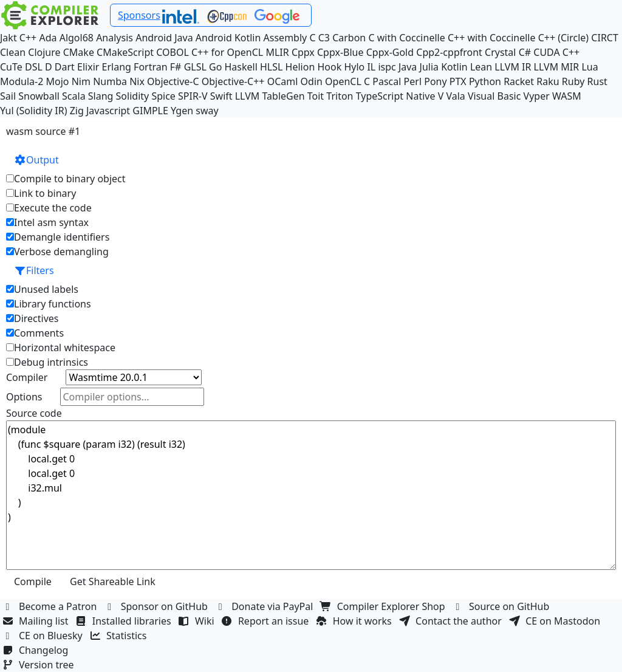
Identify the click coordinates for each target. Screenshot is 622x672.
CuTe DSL (21, 67)
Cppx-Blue (340, 52)
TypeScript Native (396, 96)
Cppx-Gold (390, 52)
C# (525, 52)
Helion (300, 67)
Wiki (198, 621)
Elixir (88, 67)
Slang (101, 96)
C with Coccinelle (406, 38)
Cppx (303, 52)
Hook (329, 67)
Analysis (114, 38)
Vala (455, 96)
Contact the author (452, 621)
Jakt (9, 38)
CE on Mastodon (556, 621)
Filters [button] (34, 270)
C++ (28, 38)
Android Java (164, 38)
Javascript (108, 111)
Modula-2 (22, 81)
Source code (34, 413)
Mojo (58, 81)
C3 (324, 38)
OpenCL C (347, 81)
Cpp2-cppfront (449, 52)
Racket (519, 81)
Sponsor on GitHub (158, 606)
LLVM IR (513, 67)
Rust (597, 81)
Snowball (39, 96)
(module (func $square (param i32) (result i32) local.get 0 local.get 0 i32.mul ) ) (311, 495)
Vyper (537, 96)
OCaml (283, 81)
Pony (435, 81)
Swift (221, 96)
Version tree (39, 665)
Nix (137, 81)
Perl (413, 81)
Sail (8, 96)
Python (485, 81)
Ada (48, 38)
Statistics (120, 636)
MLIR (277, 52)
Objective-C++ (233, 81)
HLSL (271, 67)
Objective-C (173, 81)
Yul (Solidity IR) (34, 111)
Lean (481, 67)
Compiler (27, 377)
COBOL (173, 52)
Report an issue (267, 621)
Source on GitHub (502, 606)
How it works (355, 621)
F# (176, 67)
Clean (13, 52)
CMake (79, 52)
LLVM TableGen (270, 96)
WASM (567, 96)
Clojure (44, 52)
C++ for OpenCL (227, 52)
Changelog (37, 650)
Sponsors (139, 15)
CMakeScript (125, 52)
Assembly (285, 38)
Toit (316, 96)
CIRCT (605, 38)
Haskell (241, 67)
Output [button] (36, 160)
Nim (81, 81)
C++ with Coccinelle (492, 38)
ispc (387, 67)
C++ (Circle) (564, 38)
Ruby (573, 81)
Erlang (117, 67)
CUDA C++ (556, 52)
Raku (548, 81)
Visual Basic (494, 96)
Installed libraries (125, 621)
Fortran (151, 67)
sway (207, 111)
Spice (163, 96)
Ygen (182, 111)
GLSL (195, 67)
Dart (65, 67)
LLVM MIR (557, 67)
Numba (110, 81)
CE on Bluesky (44, 636)
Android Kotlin (228, 38)
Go (215, 67)
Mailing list (37, 621)
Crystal (500, 52)
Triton (340, 96)
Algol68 (77, 38)
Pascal (387, 81)
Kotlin (454, 67)
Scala (74, 96)
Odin (312, 81)
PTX (458, 81)
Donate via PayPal (265, 606)
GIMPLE (150, 111)
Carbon (349, 38)
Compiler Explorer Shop (384, 606)
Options (24, 397)
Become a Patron (51, 606)
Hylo (354, 67)
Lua (590, 67)
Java (408, 67)
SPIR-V (193, 96)
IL (371, 67)
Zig (77, 111)
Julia (429, 67)
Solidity (133, 96)
